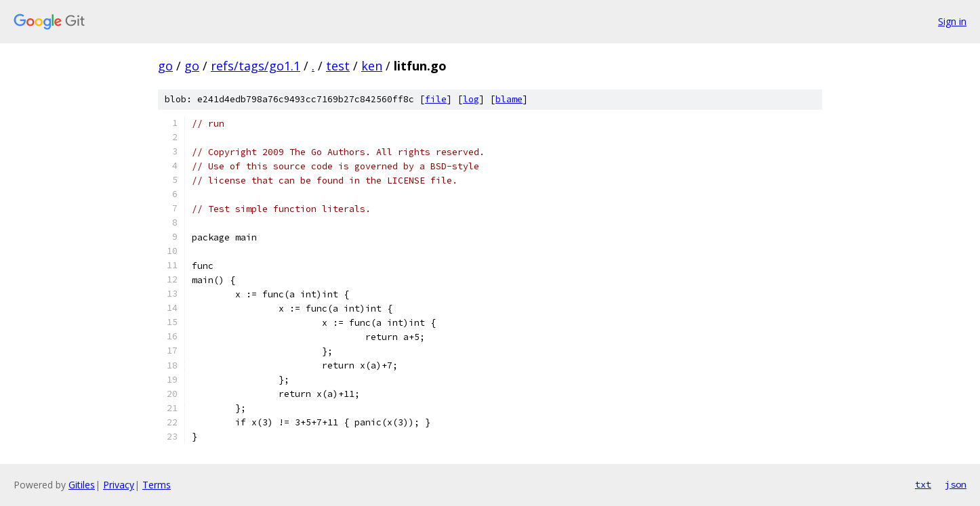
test (338, 66)
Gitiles (82, 485)
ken (372, 66)
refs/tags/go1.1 (256, 66)
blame (509, 99)
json (956, 484)
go (165, 66)
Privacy (119, 485)
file (436, 99)
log (471, 99)
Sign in (952, 21)
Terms (157, 485)
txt (923, 484)
